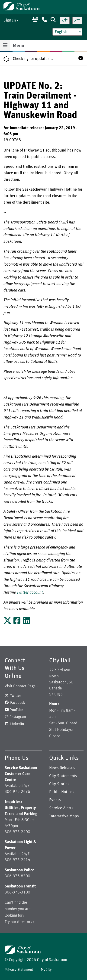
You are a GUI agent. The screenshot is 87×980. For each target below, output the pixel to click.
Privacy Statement (19, 970)
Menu (18, 46)
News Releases (62, 768)
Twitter (16, 696)
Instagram (18, 717)
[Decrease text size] (77, 20)
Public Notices (62, 792)
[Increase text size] (65, 20)
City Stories (59, 784)
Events (55, 800)
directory (25, 922)
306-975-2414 (17, 860)
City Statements (63, 776)
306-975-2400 (17, 832)
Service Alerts (61, 808)
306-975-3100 (17, 892)
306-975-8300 (17, 876)
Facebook (18, 703)
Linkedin (17, 724)
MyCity (46, 970)
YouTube (17, 710)
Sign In (10, 20)
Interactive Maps (64, 816)
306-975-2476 (17, 792)
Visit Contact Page (20, 686)
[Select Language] (67, 32)
